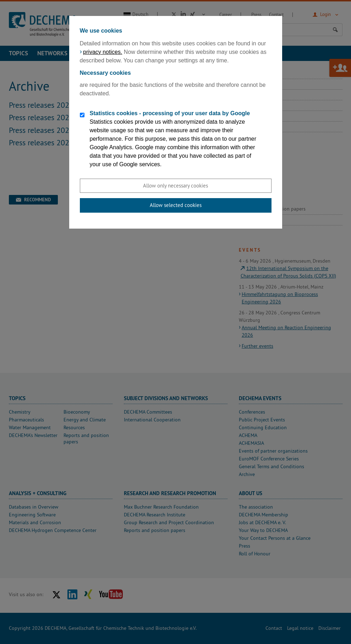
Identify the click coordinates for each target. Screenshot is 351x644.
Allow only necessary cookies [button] (175, 186)
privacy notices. (103, 52)
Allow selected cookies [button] (176, 205)
